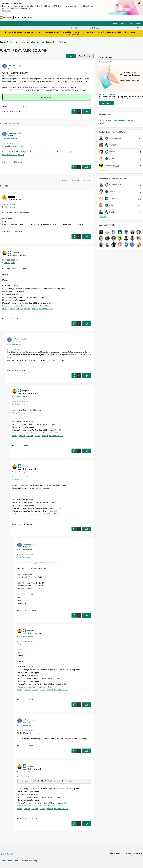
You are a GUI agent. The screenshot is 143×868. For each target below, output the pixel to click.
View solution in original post (13, 155)
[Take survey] (106, 103)
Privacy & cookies (115, 853)
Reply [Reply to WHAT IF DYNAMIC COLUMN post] (87, 111)
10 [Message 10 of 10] (9, 231)
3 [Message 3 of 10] (14, 370)
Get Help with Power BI (43, 42)
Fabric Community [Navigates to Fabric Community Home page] (23, 17)
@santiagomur (10, 207)
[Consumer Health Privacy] (29, 861)
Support (94, 17)
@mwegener (19, 146)
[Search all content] (114, 28)
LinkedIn (12, 309)
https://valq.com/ (19, 413)
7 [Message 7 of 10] (9, 162)
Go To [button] (138, 23)
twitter (5, 309)
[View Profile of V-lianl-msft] (19, 197)
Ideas (56, 17)
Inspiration (47, 17)
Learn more (6, 11)
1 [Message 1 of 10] (9, 111)
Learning (84, 17)
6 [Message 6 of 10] (24, 700)
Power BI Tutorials (46, 309)
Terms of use (127, 853)
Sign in (123, 23)
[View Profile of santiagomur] (12, 65)
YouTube (20, 309)
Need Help (12, 106)
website (27, 309)
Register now (75, 35)
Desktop (63, 42)
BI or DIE (48, 303)
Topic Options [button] (84, 56)
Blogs (76, 17)
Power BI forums (8, 42)
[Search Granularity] (78, 28)
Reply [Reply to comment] (87, 167)
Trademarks (138, 853)
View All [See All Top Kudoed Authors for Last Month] (103, 217)
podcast (35, 309)
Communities (66, 17)
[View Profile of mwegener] (15, 252)
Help (130, 23)
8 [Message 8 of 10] (24, 819)
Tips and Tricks (24, 106)
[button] (71, 56)
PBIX (19, 652)
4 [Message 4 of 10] (19, 524)
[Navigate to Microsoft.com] (6, 17)
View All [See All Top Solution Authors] (103, 170)
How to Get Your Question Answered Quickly (116, 121)
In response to (10, 138)
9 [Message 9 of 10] (19, 446)
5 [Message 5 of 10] (24, 610)
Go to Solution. (50, 97)
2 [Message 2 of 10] (9, 319)
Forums (37, 17)
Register (115, 23)
